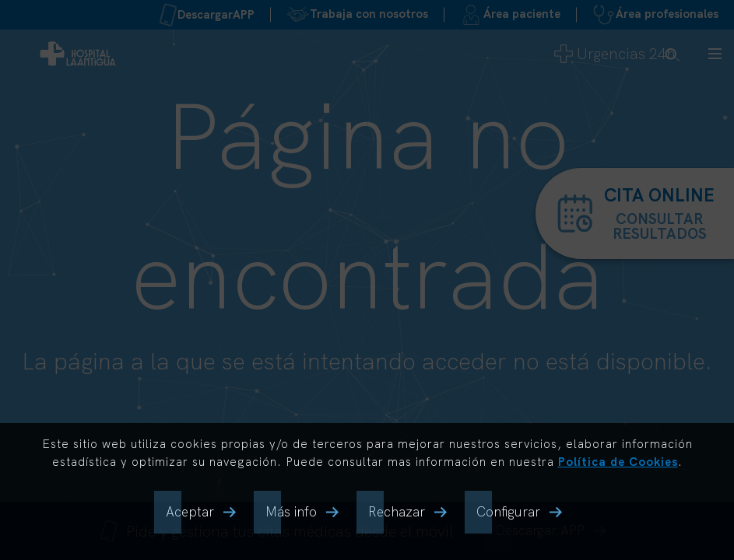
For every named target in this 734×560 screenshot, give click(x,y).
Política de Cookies (618, 462)
